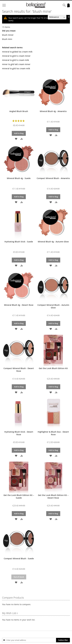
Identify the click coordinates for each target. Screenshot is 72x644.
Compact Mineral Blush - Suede (19, 558)
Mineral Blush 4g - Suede (19, 178)
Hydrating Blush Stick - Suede (19, 242)
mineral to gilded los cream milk (17, 52)
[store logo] (36, 5)
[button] (16, 139)
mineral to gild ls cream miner (16, 56)
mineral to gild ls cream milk (15, 60)
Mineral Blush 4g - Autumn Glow (53, 242)
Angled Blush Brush (19, 111)
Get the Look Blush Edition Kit (53, 368)
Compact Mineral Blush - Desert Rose (19, 370)
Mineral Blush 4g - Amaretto (53, 111)
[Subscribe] (63, 640)
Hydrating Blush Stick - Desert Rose (19, 433)
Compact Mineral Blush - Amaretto (53, 178)
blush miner (8, 35)
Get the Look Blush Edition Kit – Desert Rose (53, 496)
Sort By (43, 17)
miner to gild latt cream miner (16, 64)
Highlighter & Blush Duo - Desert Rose (53, 433)
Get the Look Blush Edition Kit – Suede (19, 496)
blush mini (7, 39)
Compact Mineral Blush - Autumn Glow (53, 306)
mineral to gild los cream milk (16, 68)
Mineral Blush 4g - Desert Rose (19, 305)
